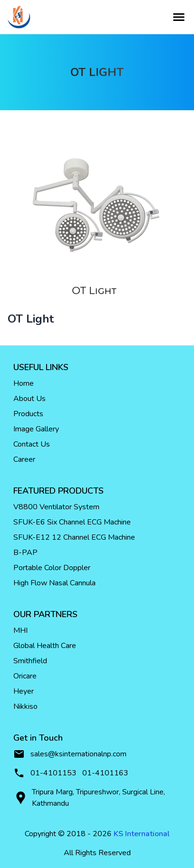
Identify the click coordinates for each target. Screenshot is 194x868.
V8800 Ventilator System (56, 507)
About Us (29, 399)
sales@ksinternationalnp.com (70, 754)
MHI (20, 630)
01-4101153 (53, 773)
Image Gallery (36, 429)
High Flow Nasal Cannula (54, 583)
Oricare (25, 676)
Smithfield (30, 661)
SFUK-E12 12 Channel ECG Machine (74, 537)
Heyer (24, 691)
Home (24, 383)
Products (28, 414)
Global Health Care (45, 646)
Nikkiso (25, 706)
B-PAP (25, 553)
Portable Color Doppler (52, 568)
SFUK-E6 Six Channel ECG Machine (72, 522)
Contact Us (32, 444)
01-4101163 (105, 773)
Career (24, 459)
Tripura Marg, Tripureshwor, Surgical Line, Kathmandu (89, 798)
